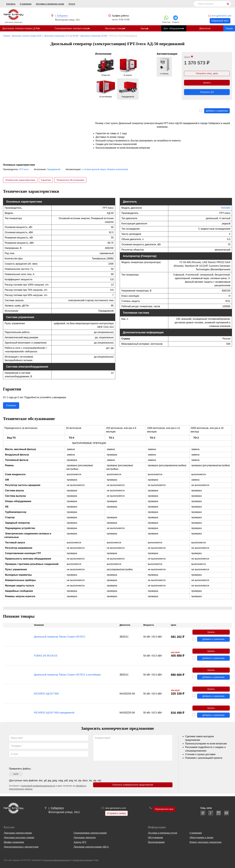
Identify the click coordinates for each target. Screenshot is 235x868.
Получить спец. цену (207, 74)
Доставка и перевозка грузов (50, 4)
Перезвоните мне (164, 809)
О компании (26, 4)
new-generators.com (222, 16)
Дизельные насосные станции (19, 837)
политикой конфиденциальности (38, 788)
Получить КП (207, 93)
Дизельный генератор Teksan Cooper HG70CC (60, 638)
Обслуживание (155, 837)
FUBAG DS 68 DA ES (46, 657)
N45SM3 (226, 209)
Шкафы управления (14, 842)
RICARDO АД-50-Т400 (46, 696)
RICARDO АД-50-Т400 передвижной (54, 715)
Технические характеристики (20, 180)
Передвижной (54, 170)
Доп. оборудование (176, 28)
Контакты (11, 4)
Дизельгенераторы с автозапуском (21, 847)
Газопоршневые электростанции (73, 28)
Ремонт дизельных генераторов (205, 842)
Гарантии (47, 180)
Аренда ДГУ (80, 842)
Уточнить (11, 406)
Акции (229, 28)
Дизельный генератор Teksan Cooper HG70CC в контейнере (67, 676)
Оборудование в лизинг (202, 837)
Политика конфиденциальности (57, 860)
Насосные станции (116, 28)
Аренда (146, 28)
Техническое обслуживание (72, 180)
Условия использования (82, 860)
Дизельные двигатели (85, 837)
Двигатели (207, 28)
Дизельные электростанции (18, 833)
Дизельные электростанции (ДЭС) (21, 28)
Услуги (72, 4)
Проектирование (156, 842)
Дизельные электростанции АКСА (91, 847)
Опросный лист (220, 21)
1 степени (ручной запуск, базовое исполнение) (105, 170)
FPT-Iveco (24, 170)
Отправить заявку (116, 813)
